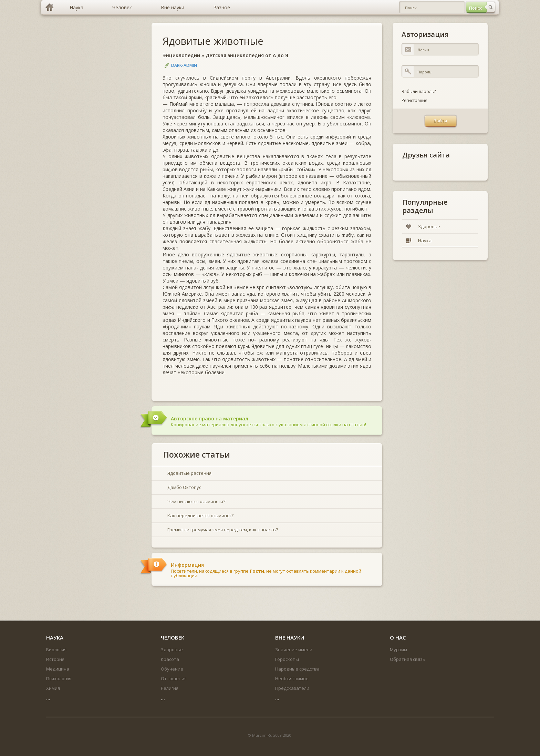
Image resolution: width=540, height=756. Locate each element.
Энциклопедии (181, 55)
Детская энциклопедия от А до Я (247, 55)
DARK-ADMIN (184, 65)
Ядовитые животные (213, 41)
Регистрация (414, 100)
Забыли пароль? (419, 91)
